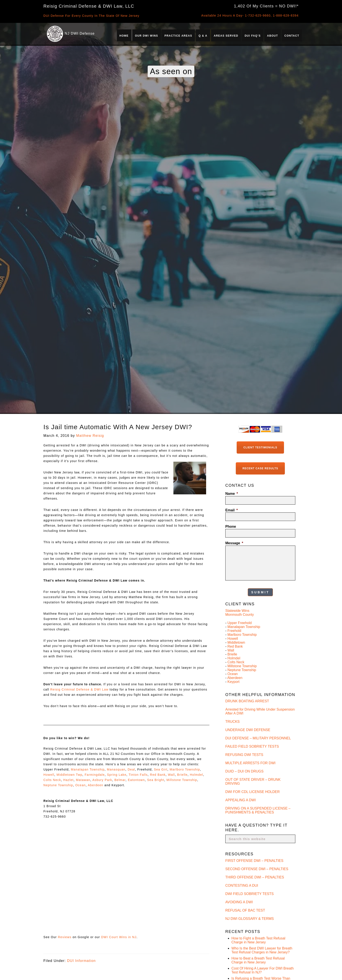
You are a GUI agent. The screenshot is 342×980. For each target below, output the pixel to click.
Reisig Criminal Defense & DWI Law (79, 689)
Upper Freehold (240, 623)
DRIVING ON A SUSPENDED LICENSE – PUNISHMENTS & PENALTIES (258, 810)
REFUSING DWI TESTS (244, 755)
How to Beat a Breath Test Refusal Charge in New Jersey (258, 960)
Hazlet (68, 780)
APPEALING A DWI (241, 800)
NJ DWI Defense (80, 33)
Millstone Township (182, 780)
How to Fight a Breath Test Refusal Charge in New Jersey (258, 940)
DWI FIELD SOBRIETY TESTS (250, 894)
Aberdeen (95, 785)
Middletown (236, 642)
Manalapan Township (88, 769)
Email (232, 510)
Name (232, 494)
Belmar (120, 780)
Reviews (65, 937)
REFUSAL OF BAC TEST (245, 910)
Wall (171, 775)
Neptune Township (58, 785)
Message (234, 543)
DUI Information (82, 961)
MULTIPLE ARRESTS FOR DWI (250, 763)
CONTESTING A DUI (242, 886)
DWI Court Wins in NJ (119, 937)
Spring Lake (117, 775)
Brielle (182, 775)
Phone (231, 527)
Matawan (83, 780)
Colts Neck (52, 780)
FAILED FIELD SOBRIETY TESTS (252, 746)
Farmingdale (95, 775)
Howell (49, 775)
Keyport (233, 682)
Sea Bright (156, 780)
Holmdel (196, 775)
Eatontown (136, 780)
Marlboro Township (185, 769)
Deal (131, 769)
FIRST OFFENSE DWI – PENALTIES (254, 861)
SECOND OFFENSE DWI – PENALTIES (257, 869)
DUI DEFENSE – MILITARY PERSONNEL (258, 738)
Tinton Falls (138, 775)
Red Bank (158, 775)
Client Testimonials (260, 447)
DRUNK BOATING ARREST (247, 701)
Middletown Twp (69, 775)
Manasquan (116, 769)
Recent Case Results (260, 468)
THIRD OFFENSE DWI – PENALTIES (255, 877)
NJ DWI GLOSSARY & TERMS (250, 919)
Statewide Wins (237, 611)
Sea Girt (161, 769)
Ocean (80, 785)
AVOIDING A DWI (239, 902)
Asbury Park (102, 780)
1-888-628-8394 (286, 15)
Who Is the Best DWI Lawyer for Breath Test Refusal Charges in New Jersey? (262, 950)
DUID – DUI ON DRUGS (244, 771)
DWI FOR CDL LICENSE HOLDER (252, 792)
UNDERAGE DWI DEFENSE (248, 730)
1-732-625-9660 (258, 15)
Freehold (234, 631)
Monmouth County (240, 615)
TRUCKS (233, 722)
